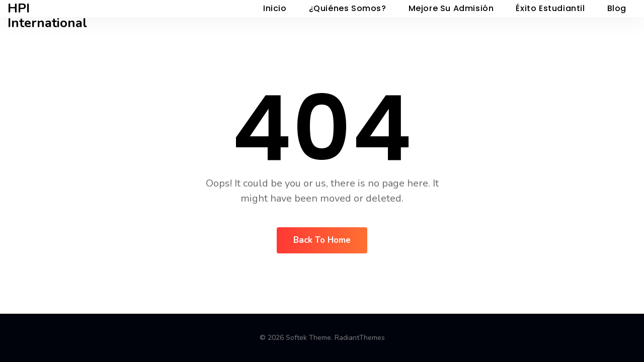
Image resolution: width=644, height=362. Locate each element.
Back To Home (322, 240)
